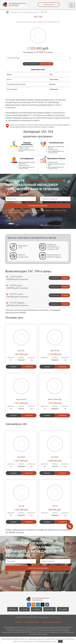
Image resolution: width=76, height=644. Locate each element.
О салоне (24, 609)
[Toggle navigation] (71, 5)
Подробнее (29, 367)
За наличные (54, 278)
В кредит (65, 278)
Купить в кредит (47, 64)
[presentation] (22, 223)
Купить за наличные (31, 64)
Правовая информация (32, 622)
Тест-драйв (63, 609)
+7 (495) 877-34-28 (55, 617)
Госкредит (37, 609)
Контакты (13, 609)
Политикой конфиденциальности (54, 213)
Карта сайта (50, 609)
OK (60, 641)
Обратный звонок (49, 5)
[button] (7, 277)
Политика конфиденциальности (51, 622)
